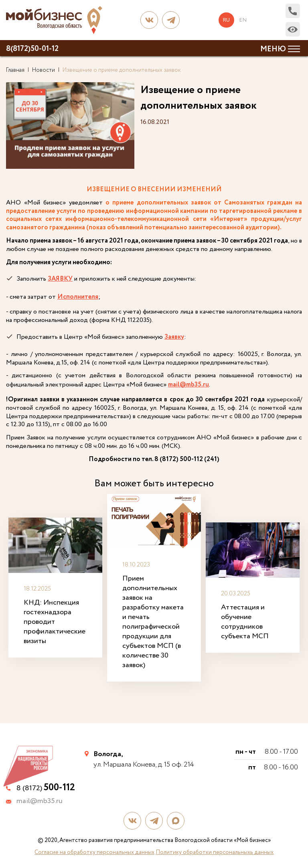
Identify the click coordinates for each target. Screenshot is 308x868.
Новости (44, 70)
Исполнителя (78, 297)
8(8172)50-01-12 (32, 49)
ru (227, 20)
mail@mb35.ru (188, 385)
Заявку (174, 337)
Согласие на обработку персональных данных (94, 851)
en (243, 20)
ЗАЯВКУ (60, 279)
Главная (15, 70)
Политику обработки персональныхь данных (215, 851)
